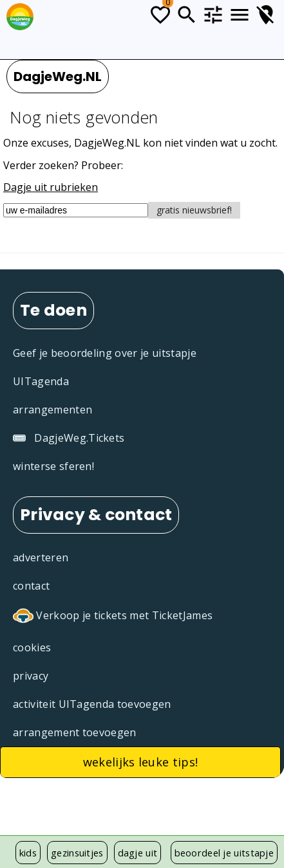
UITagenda (41, 381)
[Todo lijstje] (160, 15)
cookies (32, 647)
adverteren (41, 557)
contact (31, 586)
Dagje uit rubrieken (51, 187)
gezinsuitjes (77, 853)
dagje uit (138, 853)
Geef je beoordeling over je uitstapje (105, 353)
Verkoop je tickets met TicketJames (113, 617)
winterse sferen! (53, 466)
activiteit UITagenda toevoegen (92, 704)
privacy (31, 676)
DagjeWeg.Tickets (69, 438)
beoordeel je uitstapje (224, 853)
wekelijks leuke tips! (141, 762)
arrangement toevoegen (75, 732)
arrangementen (52, 410)
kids (28, 853)
